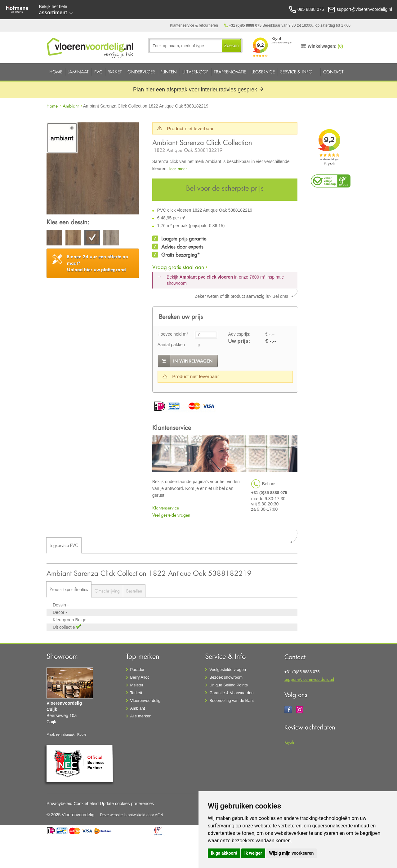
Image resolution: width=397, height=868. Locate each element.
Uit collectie (64, 627)
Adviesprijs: (239, 334)
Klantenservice (166, 508)
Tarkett (136, 693)
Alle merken (141, 716)
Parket (115, 72)
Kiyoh (289, 742)
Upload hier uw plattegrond (98, 263)
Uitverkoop (195, 72)
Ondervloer (141, 72)
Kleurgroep (64, 620)
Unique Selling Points (229, 685)
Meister (137, 685)
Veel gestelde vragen (171, 515)
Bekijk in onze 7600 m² (225, 280)
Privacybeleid (59, 804)
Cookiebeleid (86, 804)
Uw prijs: (239, 341)
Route (82, 734)
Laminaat (78, 72)
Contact (333, 72)
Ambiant (71, 106)
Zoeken (232, 46)
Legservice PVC (64, 545)
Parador (137, 670)
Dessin (60, 605)
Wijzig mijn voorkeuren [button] (291, 853)
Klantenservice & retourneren (194, 25)
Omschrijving (107, 591)
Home (56, 72)
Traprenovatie (230, 72)
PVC (98, 72)
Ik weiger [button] (253, 853)
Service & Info (296, 72)
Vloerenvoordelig (145, 701)
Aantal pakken (171, 345)
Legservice (263, 72)
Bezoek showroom (226, 677)
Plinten (169, 72)
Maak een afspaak (60, 734)
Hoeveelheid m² (173, 334)
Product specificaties (69, 589)
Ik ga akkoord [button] (224, 853)
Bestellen (134, 591)
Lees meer (178, 168)
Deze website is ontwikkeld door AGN (132, 815)
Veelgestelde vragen (228, 670)
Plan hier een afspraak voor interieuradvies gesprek (198, 90)
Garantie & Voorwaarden (231, 693)
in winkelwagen (193, 361)
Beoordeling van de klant (232, 701)
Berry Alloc (140, 677)
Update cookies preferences (127, 804)
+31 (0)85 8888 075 (245, 25)
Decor (59, 612)
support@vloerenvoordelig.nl (309, 679)
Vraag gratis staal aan (178, 267)
